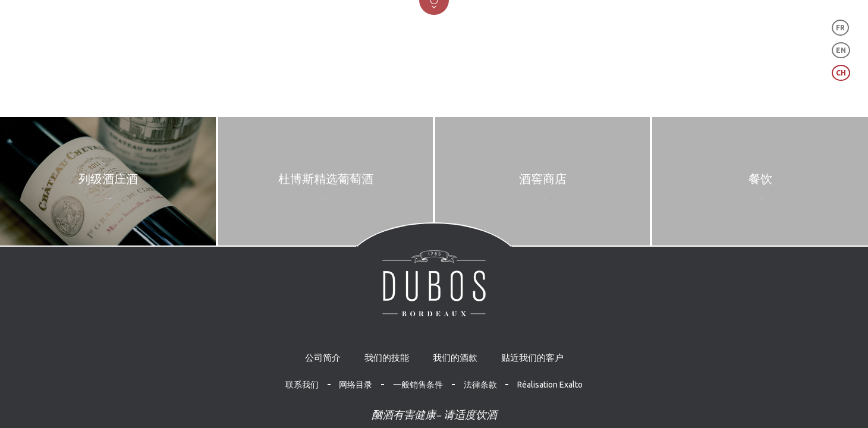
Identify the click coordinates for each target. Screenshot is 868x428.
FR (840, 28)
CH (841, 73)
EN (841, 50)
